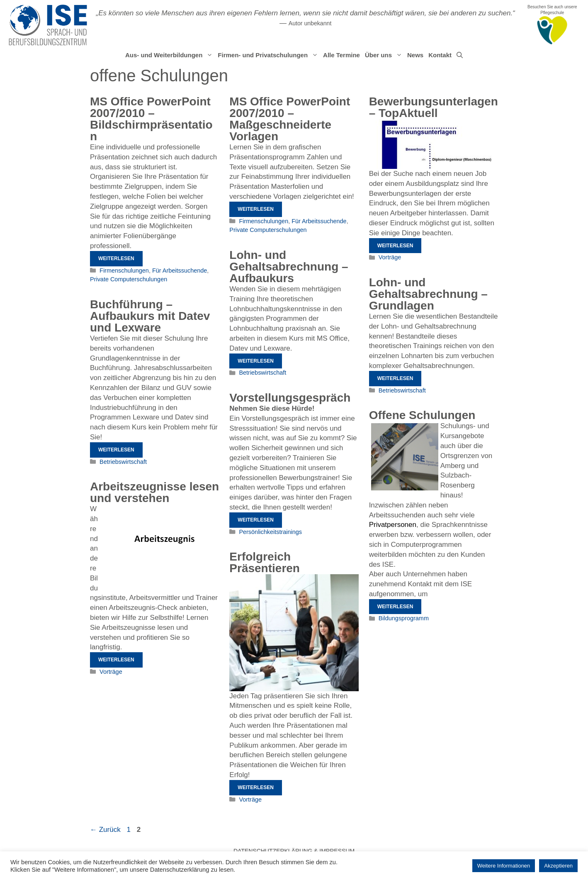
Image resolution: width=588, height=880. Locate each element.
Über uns (385, 55)
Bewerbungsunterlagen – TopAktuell (434, 107)
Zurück (105, 830)
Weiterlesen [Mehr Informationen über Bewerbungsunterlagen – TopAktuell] (395, 246)
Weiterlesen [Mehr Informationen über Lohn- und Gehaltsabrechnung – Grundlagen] (395, 378)
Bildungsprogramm (404, 618)
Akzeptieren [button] (558, 866)
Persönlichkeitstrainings (270, 532)
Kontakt (440, 55)
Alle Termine (341, 55)
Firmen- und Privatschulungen (269, 55)
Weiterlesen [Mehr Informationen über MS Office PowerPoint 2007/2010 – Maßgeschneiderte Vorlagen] (256, 209)
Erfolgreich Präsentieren (265, 562)
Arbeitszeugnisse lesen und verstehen (154, 492)
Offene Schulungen (422, 415)
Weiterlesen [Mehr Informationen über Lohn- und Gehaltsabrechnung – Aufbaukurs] (256, 361)
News (415, 55)
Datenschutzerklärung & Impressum (294, 851)
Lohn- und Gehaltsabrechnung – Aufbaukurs (289, 267)
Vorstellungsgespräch (290, 398)
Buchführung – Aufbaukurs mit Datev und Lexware (150, 316)
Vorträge (390, 257)
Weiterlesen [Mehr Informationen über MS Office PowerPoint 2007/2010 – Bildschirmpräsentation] (116, 258)
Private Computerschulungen (129, 279)
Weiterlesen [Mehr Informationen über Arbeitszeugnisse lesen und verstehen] (116, 660)
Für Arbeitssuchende (180, 271)
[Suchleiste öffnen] (460, 55)
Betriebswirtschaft (262, 373)
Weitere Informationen (504, 866)
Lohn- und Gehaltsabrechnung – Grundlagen (428, 294)
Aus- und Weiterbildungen (170, 55)
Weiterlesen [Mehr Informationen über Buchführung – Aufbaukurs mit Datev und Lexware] (116, 450)
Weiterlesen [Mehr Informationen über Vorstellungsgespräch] (256, 520)
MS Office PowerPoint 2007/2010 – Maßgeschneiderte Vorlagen (290, 119)
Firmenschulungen (124, 271)
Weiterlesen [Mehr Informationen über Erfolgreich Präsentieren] (256, 787)
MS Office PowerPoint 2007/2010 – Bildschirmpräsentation (151, 119)
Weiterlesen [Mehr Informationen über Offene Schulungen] (395, 607)
